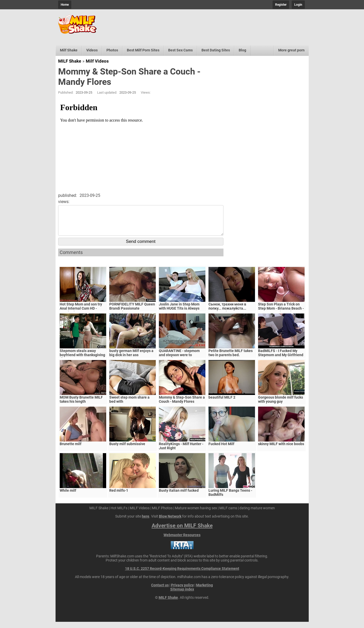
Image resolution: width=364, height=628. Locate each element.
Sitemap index (182, 595)
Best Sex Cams (180, 50)
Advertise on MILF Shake (182, 532)
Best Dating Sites (216, 50)
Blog (242, 50)
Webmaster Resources (182, 541)
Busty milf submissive (127, 450)
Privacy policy (182, 591)
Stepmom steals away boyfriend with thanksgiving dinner (82, 361)
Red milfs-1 (119, 497)
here (146, 522)
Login (298, 5)
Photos (112, 50)
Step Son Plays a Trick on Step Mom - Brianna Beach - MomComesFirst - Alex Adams (281, 317)
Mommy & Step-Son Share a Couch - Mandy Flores (182, 406)
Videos (92, 50)
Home (65, 5)
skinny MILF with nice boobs (281, 450)
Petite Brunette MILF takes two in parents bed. (231, 359)
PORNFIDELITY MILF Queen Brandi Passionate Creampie (132, 315)
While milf (68, 497)
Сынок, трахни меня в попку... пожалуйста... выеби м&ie (227, 315)
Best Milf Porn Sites (143, 50)
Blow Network (170, 522)
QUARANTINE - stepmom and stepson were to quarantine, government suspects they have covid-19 (182, 363)
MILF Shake (70, 61)
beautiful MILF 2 (222, 403)
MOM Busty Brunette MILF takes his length (81, 406)
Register (281, 5)
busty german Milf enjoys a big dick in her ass (131, 359)
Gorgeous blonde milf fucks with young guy (281, 406)
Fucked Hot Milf (221, 450)
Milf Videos (97, 61)
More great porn (291, 50)
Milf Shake (69, 50)
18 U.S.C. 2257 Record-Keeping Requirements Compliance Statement (182, 575)
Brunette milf (71, 450)
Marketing (204, 591)
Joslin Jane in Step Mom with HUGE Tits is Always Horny (179, 315)
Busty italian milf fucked (179, 497)
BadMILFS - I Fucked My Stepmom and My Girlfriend (281, 359)
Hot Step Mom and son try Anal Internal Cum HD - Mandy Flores (81, 315)
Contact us (160, 591)
